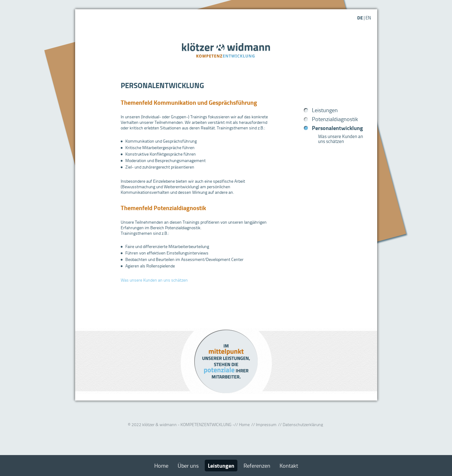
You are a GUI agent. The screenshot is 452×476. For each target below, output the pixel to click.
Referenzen (257, 466)
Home (244, 424)
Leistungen (325, 110)
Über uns (188, 466)
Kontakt (289, 466)
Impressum (266, 424)
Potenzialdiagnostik (335, 119)
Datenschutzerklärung (303, 424)
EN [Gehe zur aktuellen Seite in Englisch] (368, 18)
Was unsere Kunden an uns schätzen (154, 280)
